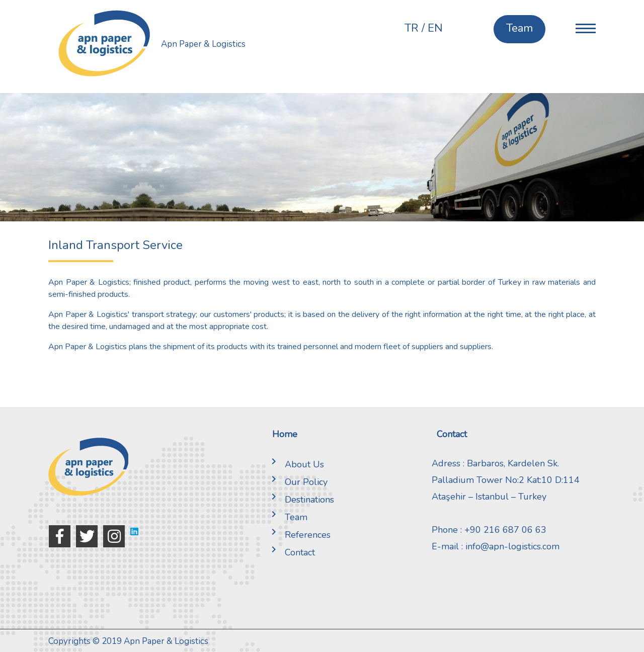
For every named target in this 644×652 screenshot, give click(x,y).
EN (435, 28)
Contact (291, 552)
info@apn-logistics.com (512, 546)
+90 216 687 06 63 (505, 530)
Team (287, 517)
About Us (296, 464)
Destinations (301, 500)
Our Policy (297, 482)
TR (412, 28)
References (299, 535)
